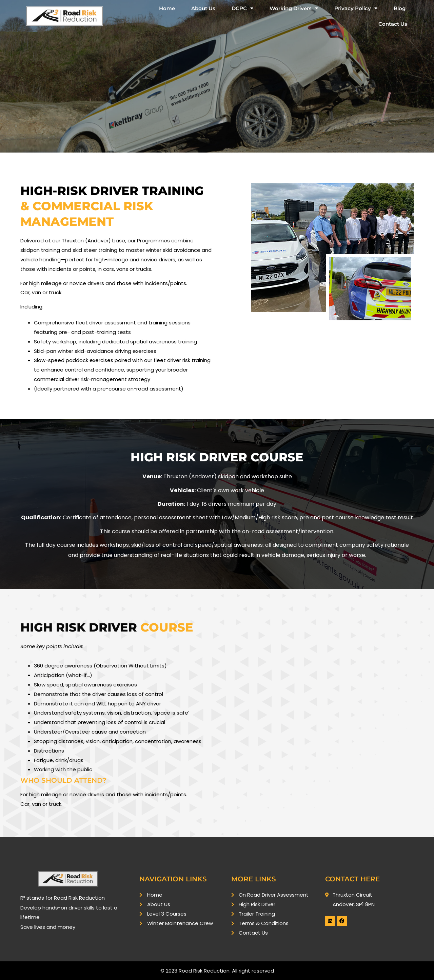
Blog (400, 8)
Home (167, 8)
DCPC (242, 8)
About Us (203, 8)
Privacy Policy (356, 8)
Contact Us (393, 24)
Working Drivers (294, 8)
